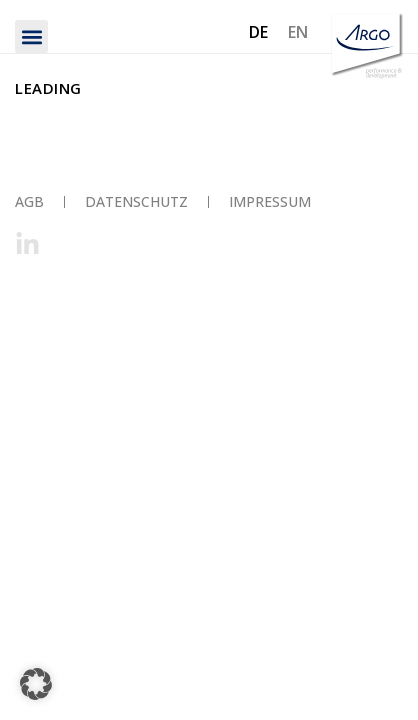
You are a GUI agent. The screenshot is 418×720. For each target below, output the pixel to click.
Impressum (270, 201)
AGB (29, 201)
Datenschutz (136, 201)
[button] (31, 36)
